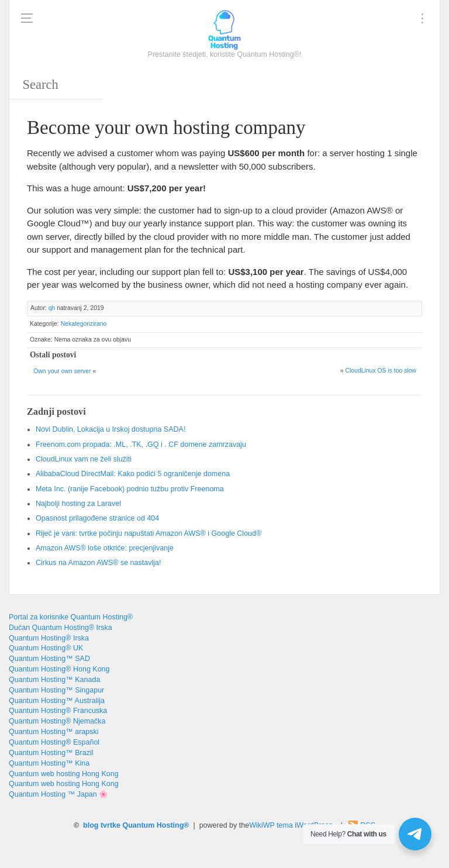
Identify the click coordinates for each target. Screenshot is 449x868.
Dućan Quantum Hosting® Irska (61, 628)
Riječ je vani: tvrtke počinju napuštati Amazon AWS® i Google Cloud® (148, 533)
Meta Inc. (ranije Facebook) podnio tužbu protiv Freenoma (130, 489)
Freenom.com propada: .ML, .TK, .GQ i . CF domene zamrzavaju (141, 445)
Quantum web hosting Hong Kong (64, 774)
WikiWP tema (271, 825)
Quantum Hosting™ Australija (57, 701)
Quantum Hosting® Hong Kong (59, 669)
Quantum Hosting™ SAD (49, 659)
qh (52, 308)
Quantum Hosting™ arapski (54, 732)
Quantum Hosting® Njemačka (57, 721)
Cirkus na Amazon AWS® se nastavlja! (98, 563)
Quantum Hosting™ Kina (49, 763)
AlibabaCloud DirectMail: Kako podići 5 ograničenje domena (133, 474)
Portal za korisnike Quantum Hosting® (71, 617)
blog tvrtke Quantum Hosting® (136, 825)
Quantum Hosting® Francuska (58, 711)
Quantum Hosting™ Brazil (51, 753)
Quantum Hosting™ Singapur (56, 690)
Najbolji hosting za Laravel (78, 504)
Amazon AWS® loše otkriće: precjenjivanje (105, 548)
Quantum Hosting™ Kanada (54, 680)
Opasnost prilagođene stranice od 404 (97, 518)
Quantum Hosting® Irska (49, 638)
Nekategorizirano (84, 324)
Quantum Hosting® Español (54, 742)
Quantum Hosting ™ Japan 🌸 (58, 794)
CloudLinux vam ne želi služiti (84, 459)
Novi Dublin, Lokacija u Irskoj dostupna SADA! (110, 429)
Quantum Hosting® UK (46, 648)
